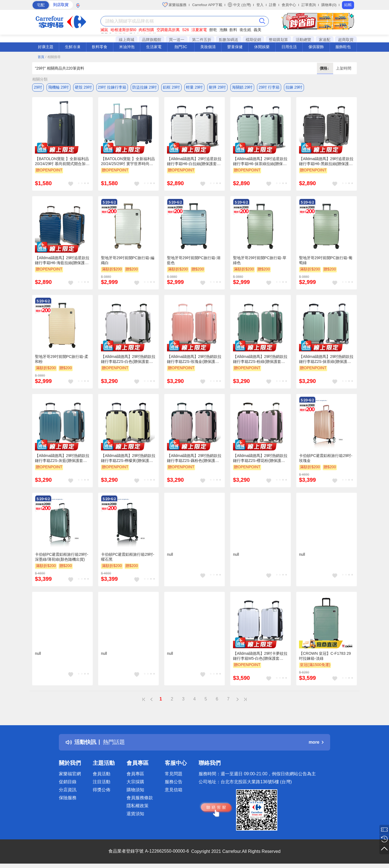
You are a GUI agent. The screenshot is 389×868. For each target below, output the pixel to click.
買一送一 (177, 40)
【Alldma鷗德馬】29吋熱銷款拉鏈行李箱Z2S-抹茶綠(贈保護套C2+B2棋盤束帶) (326, 359)
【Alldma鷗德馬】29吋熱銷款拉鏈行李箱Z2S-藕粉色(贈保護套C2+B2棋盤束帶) (194, 458)
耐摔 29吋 (217, 87)
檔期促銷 (253, 40)
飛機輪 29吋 (58, 87)
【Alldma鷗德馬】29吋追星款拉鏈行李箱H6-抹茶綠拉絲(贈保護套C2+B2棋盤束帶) (260, 161)
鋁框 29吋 (171, 87)
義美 (257, 30)
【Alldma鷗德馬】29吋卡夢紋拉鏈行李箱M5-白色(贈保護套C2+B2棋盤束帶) (260, 656)
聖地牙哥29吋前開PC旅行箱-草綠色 (260, 260)
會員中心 (289, 5)
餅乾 (213, 30)
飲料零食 (100, 47)
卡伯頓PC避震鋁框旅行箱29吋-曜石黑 (128, 557)
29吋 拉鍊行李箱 (112, 87)
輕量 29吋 (194, 87)
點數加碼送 (229, 40)
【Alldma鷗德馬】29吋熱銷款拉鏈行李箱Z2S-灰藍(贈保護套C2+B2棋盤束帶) (62, 458)
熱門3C (181, 47)
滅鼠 (104, 30)
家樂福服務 (175, 5)
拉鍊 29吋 (294, 87)
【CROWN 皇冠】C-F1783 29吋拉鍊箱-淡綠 (325, 656)
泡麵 (223, 30)
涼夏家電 (199, 30)
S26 (186, 30)
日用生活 (289, 47)
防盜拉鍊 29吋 (145, 87)
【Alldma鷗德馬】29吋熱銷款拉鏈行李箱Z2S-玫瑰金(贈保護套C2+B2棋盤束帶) (194, 359)
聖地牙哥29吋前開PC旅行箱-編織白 (128, 260)
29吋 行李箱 (269, 87)
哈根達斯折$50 (123, 30)
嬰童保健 (235, 47)
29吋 (38, 87)
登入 (260, 5)
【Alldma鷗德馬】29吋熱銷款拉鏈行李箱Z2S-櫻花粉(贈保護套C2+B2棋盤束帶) (260, 458)
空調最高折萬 (168, 30)
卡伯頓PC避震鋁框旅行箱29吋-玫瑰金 (326, 458)
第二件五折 (202, 40)
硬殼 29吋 (83, 87)
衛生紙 (245, 30)
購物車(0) (329, 5)
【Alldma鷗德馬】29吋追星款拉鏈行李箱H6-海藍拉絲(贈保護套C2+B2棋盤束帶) (62, 261)
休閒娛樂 (262, 47)
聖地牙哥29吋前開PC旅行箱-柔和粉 (62, 359)
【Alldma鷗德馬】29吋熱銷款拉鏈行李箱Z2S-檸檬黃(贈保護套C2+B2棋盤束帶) (128, 458)
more (316, 742)
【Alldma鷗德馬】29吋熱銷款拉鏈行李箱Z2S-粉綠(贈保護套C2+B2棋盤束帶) (260, 359)
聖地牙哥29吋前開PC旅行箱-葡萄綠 (326, 260)
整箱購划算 (278, 40)
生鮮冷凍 (73, 47)
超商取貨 (346, 40)
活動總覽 (303, 40)
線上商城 (127, 40)
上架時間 (344, 68)
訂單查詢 (309, 5)
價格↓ (325, 68)
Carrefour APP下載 (207, 5)
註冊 (273, 5)
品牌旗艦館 (152, 40)
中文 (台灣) (239, 5)
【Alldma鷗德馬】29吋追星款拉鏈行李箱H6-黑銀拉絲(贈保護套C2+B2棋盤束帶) (326, 161)
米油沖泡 (127, 47)
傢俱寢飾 (316, 47)
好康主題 (46, 47)
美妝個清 (208, 47)
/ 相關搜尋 (53, 57)
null (170, 554)
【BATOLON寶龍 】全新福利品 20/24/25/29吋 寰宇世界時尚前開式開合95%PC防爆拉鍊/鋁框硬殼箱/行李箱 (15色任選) (128, 161)
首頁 (41, 57)
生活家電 (154, 47)
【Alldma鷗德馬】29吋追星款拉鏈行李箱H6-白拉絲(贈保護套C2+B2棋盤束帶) (194, 161)
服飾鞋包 (343, 47)
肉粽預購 (146, 30)
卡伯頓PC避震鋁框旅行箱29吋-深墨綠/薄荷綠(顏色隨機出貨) (62, 557)
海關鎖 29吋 (242, 87)
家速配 (325, 40)
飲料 (233, 30)
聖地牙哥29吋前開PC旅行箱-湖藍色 (194, 260)
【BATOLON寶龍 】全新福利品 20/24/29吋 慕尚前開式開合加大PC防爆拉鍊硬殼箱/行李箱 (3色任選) (62, 161)
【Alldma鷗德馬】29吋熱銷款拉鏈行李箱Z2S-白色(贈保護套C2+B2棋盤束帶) (128, 359)
